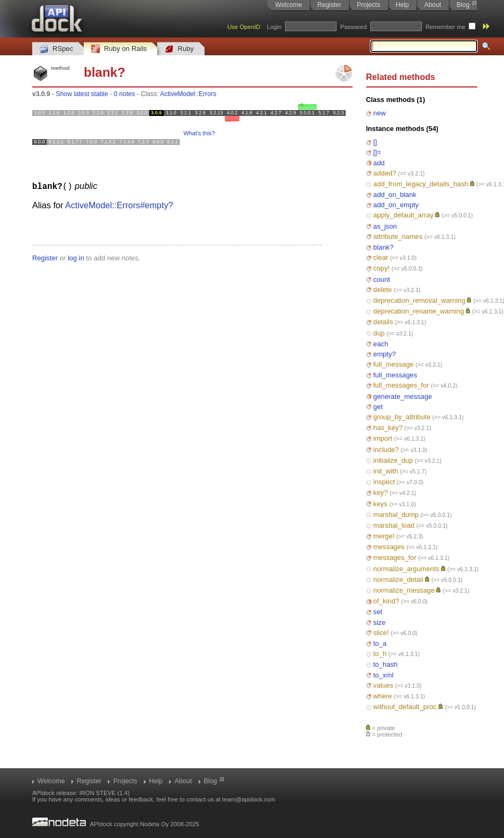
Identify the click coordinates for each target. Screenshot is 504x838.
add (379, 163)
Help (402, 5)
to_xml (383, 675)
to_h (380, 654)
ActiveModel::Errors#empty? (119, 205)
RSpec (56, 49)
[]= (377, 152)
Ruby (179, 49)
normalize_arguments (406, 569)
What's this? (199, 133)
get (378, 407)
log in (76, 257)
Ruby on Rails (119, 49)
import (383, 438)
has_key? (388, 428)
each (381, 344)
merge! (384, 536)
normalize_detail (398, 580)
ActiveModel (177, 94)
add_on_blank (395, 195)
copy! (381, 268)
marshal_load (394, 525)
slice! (381, 633)
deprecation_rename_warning (418, 311)
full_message (393, 364)
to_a (380, 643)
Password (353, 27)
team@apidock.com (249, 799)
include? (386, 450)
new (379, 113)
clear (381, 257)
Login (274, 27)
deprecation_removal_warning (419, 300)
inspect (384, 482)
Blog (463, 5)
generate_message (403, 396)
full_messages (395, 375)
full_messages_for (401, 385)
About (432, 5)
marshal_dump (396, 515)
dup (379, 333)
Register (329, 5)
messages (389, 547)
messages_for (395, 558)
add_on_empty (396, 205)
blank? (383, 247)
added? (385, 173)
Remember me (445, 27)
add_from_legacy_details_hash (421, 184)
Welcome (289, 5)
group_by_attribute (402, 417)
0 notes (124, 94)
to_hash (385, 664)
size (379, 622)
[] (375, 142)
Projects (368, 5)
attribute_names (398, 236)
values (383, 685)
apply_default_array (403, 215)
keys (380, 504)
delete (382, 290)
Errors (207, 94)
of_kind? (386, 601)
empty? (384, 354)
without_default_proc (405, 707)
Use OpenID (244, 27)
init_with (385, 471)
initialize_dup (393, 460)
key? (380, 493)
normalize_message (404, 590)
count (381, 279)
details (383, 322)
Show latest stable (82, 94)
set (378, 612)
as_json (385, 226)
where (382, 696)
